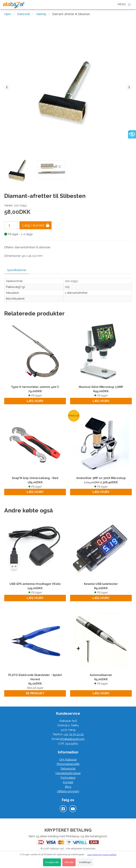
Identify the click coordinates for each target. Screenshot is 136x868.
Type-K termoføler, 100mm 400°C (35, 391)
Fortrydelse (68, 778)
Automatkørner (101, 680)
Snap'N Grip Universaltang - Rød (35, 483)
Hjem (8, 14)
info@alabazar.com (72, 739)
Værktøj (41, 14)
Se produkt (35, 693)
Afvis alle (69, 862)
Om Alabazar (68, 760)
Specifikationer (17, 270)
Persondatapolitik (68, 764)
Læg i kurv (35, 401)
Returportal (68, 769)
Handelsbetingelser (68, 773)
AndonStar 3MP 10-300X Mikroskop (101, 483)
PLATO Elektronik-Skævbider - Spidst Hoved (35, 682)
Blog (68, 787)
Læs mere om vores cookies (102, 855)
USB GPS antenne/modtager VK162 (35, 588)
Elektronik (24, 14)
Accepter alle (52, 862)
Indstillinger (85, 862)
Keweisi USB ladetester (101, 588)
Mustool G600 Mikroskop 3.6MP (101, 391)
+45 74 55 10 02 (74, 734)
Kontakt (68, 782)
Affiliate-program (68, 791)
